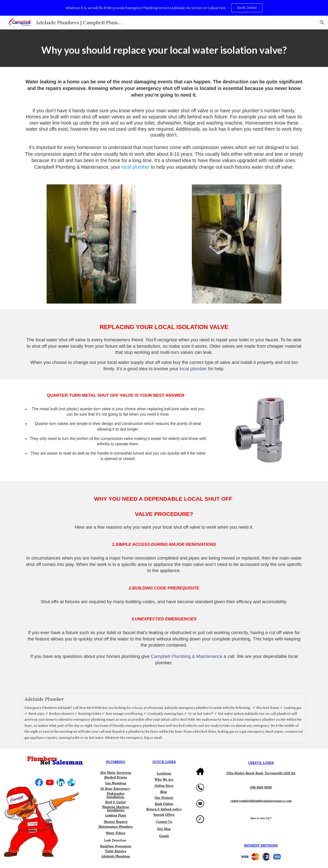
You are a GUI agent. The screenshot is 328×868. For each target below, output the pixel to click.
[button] (322, 23)
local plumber (136, 167)
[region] (164, 8)
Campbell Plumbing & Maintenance (187, 656)
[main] (164, 48)
